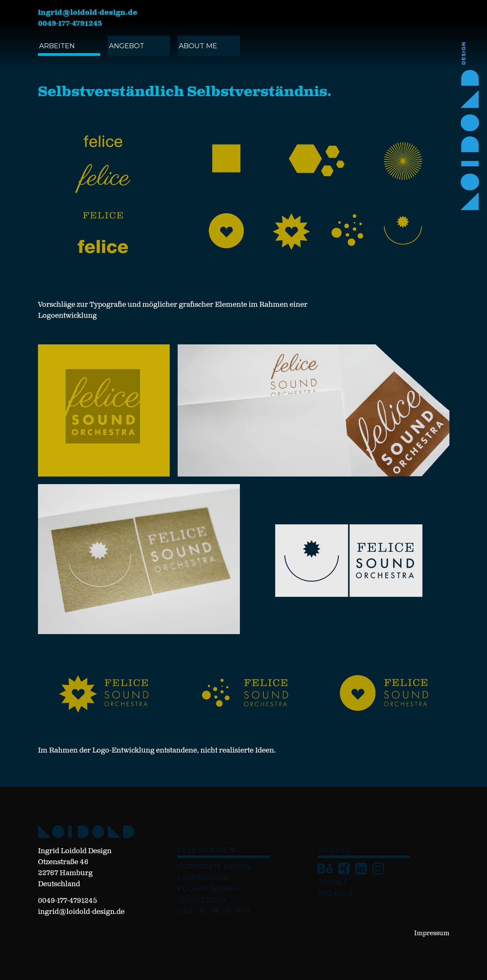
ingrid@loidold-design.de (88, 13)
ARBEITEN (57, 46)
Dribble (333, 882)
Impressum (432, 934)
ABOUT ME (198, 46)
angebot (127, 46)
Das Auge (336, 893)
